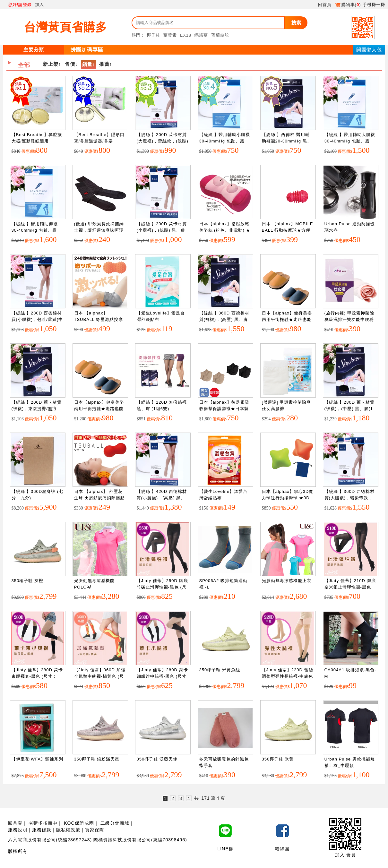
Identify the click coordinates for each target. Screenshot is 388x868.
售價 (70, 64)
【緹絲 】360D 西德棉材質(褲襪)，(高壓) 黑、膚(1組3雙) (224, 319)
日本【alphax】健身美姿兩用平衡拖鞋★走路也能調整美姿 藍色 (287, 319)
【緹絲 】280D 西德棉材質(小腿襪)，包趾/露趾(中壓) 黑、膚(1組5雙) (37, 319)
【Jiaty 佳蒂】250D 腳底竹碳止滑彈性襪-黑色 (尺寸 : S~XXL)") (162, 587)
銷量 (87, 64)
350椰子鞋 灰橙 (27, 581)
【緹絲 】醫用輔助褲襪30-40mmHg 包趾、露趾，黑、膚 (35, 230)
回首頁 (325, 5)
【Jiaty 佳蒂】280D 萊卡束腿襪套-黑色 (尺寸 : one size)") (37, 676)
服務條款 (42, 830)
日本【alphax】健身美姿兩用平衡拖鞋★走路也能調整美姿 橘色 (99, 408)
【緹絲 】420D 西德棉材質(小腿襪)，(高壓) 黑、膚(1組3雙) (162, 498)
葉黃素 (170, 35)
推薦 (104, 64)
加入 (39, 5)
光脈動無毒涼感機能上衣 (287, 581)
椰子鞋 (153, 35)
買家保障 (95, 830)
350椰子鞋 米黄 (278, 759)
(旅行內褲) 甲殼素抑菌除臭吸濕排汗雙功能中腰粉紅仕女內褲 (349, 319)
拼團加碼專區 (87, 50)
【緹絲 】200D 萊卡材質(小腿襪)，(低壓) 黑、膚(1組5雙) (162, 230)
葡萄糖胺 (220, 35)
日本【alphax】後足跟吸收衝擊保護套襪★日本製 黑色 (224, 408)
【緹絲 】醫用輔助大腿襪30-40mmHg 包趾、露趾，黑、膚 (350, 141)
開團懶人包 (369, 50)
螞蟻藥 (201, 35)
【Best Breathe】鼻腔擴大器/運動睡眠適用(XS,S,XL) (37, 141)
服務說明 (18, 830)
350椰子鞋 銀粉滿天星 (97, 759)
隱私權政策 (68, 830)
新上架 (51, 64)
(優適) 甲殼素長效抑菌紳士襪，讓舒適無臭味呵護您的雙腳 (99, 230)
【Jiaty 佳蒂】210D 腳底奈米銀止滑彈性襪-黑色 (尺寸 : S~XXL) (350, 587)
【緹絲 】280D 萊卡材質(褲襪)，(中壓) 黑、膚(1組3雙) (349, 408)
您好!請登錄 (20, 5)
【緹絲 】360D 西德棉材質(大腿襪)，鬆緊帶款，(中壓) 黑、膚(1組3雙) (349, 498)
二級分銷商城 (115, 823)
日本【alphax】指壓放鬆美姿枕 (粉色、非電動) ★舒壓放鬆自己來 (225, 230)
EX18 (186, 35)
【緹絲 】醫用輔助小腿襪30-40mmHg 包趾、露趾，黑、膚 (225, 141)
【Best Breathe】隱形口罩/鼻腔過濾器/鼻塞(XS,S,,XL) (99, 141)
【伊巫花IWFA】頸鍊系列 (38, 759)
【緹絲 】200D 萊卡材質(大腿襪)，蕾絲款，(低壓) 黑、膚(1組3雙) (163, 141)
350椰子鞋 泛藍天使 (157, 759)
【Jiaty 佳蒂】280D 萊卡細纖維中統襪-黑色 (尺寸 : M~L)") (162, 676)
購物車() (348, 5)
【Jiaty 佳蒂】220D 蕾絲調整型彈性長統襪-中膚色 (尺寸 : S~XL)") (288, 676)
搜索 (296, 23)
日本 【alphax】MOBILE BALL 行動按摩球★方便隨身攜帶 (288, 230)
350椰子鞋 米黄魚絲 (220, 670)
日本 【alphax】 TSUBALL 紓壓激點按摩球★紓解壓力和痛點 (99, 319)
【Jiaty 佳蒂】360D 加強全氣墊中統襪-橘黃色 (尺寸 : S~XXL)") (100, 676)
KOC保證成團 (79, 823)
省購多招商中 (43, 823)
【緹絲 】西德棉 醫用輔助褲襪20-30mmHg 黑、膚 (287, 141)
